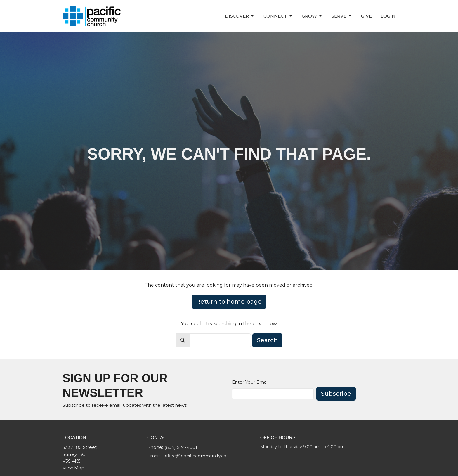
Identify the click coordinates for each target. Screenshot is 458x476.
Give (366, 16)
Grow (312, 16)
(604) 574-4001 (181, 447)
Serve (342, 16)
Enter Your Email (250, 382)
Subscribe (336, 394)
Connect (278, 16)
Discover (240, 16)
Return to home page (229, 302)
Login (388, 16)
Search (267, 340)
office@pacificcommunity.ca (195, 456)
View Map (73, 468)
